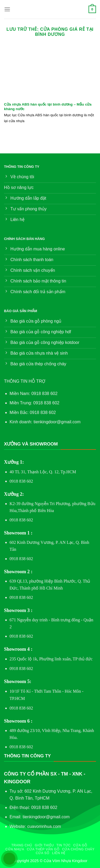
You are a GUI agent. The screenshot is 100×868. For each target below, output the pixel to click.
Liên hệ (59, 853)
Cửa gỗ (80, 845)
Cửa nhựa (15, 849)
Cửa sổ (43, 853)
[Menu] (7, 9)
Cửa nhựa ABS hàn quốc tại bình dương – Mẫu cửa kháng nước (48, 107)
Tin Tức (64, 845)
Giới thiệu (44, 845)
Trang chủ (22, 845)
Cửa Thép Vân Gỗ (43, 849)
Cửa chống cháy (78, 849)
